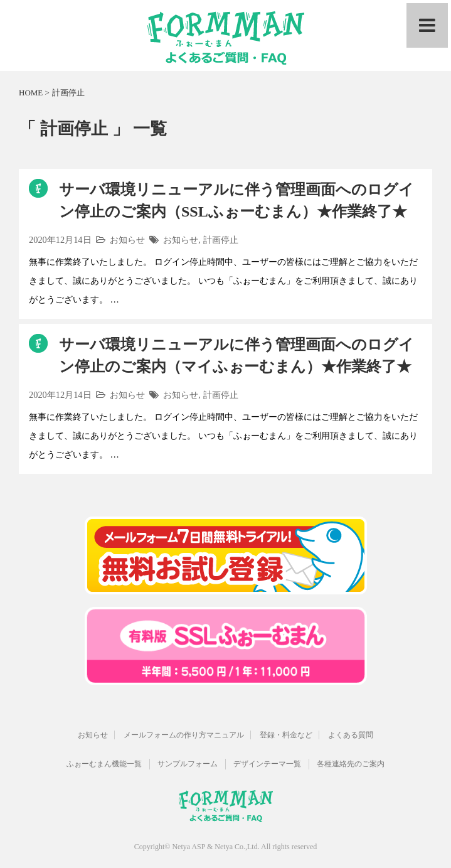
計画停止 (221, 240)
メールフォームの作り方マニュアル (184, 735)
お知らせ (127, 240)
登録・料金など (286, 735)
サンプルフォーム (188, 764)
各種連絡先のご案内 (351, 764)
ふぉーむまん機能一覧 (104, 764)
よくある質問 (351, 735)
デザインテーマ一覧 (267, 764)
